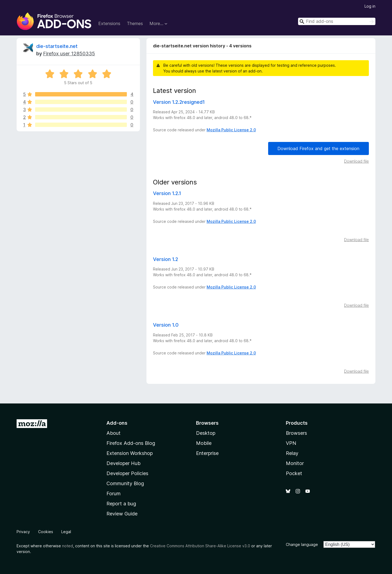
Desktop (206, 433)
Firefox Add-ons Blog (131, 443)
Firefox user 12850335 (69, 54)
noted (68, 546)
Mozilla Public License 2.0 (231, 130)
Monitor (295, 463)
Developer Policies (127, 473)
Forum (114, 493)
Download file (356, 161)
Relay (292, 453)
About (114, 433)
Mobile (204, 443)
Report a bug (121, 504)
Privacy (23, 532)
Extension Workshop (130, 453)
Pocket (294, 473)
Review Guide (122, 514)
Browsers (296, 433)
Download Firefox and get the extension (318, 148)
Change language (302, 544)
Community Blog (125, 483)
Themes (135, 23)
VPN (291, 443)
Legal (66, 532)
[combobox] (337, 21)
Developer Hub (123, 463)
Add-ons (117, 423)
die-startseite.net (57, 46)
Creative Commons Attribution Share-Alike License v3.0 (200, 546)
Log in (370, 6)
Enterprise (207, 453)
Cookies (46, 532)
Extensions (109, 23)
